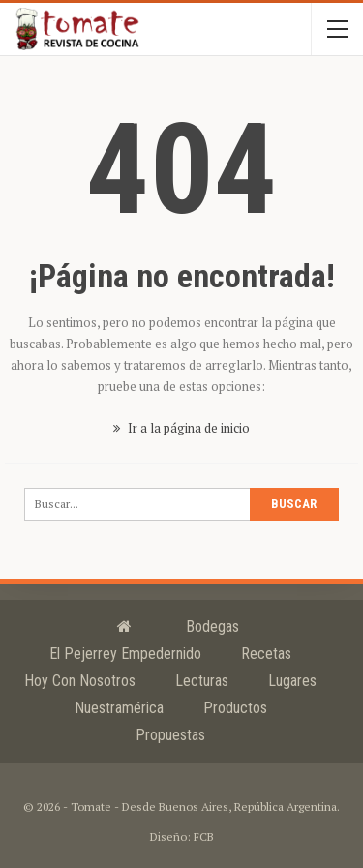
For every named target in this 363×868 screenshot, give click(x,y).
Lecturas (202, 681)
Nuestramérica (119, 708)
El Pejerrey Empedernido (125, 654)
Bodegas (212, 627)
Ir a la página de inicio (181, 428)
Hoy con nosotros (80, 681)
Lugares (292, 681)
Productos (235, 708)
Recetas (266, 654)
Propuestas (170, 735)
